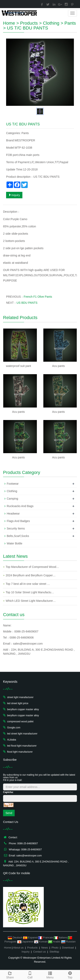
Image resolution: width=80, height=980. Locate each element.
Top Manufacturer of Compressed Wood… (32, 567)
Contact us (39, 952)
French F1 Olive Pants (38, 297)
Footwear (13, 484)
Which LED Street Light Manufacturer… (31, 601)
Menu (50, 975)
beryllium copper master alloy (23, 709)
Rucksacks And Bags (20, 506)
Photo (55, 948)
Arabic (55, 942)
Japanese (26, 942)
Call (30, 975)
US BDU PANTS (27, 303)
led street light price (18, 703)
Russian (68, 942)
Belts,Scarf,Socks (18, 536)
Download (68, 948)
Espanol (31, 937)
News (45, 948)
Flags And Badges (18, 521)
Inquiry (14, 195)
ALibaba (12, 740)
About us (18, 948)
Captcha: (8, 792)
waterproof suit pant (18, 366)
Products (29, 23)
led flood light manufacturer (22, 746)
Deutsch (16, 937)
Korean (41, 942)
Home (9, 23)
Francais (46, 937)
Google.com (14, 728)
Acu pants (58, 366)
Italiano (61, 937)
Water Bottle (15, 543)
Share (10, 975)
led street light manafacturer (22, 734)
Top (70, 975)
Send (9, 813)
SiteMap (54, 952)
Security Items (16, 528)
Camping (12, 499)
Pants (70, 23)
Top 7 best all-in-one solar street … (28, 584)
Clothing (51, 23)
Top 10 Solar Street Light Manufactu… (30, 592)
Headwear (13, 514)
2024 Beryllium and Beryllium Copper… (31, 575)
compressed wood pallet (20, 722)
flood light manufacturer (20, 752)
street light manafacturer (20, 697)
